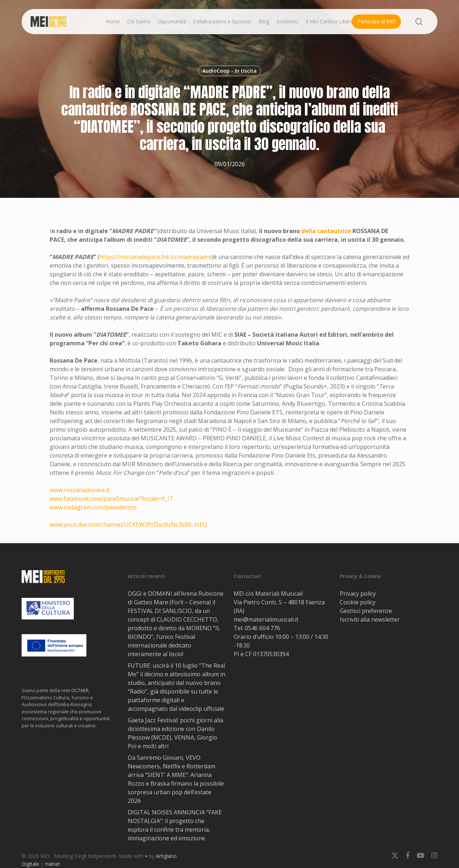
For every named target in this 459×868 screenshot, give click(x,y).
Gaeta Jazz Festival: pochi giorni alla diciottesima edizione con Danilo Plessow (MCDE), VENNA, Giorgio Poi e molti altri (175, 733)
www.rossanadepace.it (80, 490)
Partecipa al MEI (376, 21)
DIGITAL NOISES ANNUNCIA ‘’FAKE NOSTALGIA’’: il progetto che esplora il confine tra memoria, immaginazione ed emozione (175, 825)
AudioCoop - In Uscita (229, 71)
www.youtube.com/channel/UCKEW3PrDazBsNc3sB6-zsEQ (128, 524)
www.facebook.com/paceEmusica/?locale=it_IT (111, 499)
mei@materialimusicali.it (266, 619)
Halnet (53, 864)
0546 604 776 (262, 628)
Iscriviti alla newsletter (370, 619)
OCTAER (80, 690)
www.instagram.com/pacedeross (93, 507)
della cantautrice (327, 231)
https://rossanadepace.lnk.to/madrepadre (156, 257)
